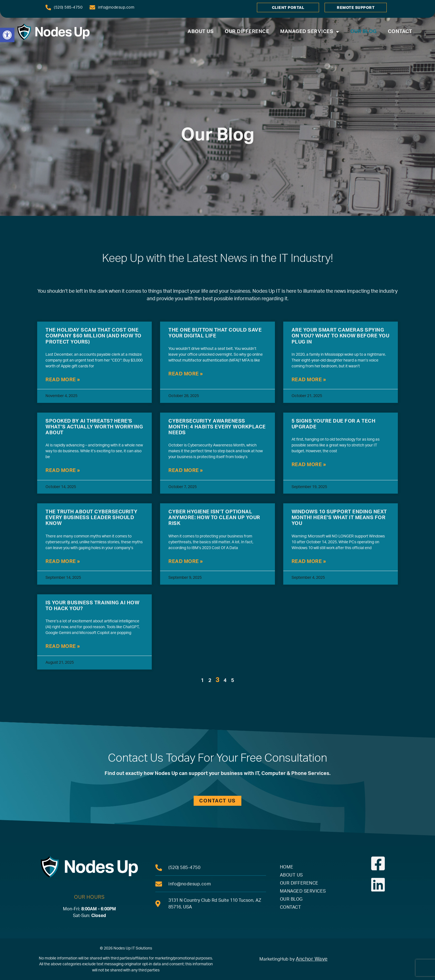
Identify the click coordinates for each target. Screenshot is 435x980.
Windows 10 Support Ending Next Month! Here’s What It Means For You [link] (339, 518)
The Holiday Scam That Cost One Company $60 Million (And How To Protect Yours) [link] (93, 336)
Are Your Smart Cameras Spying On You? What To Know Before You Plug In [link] (341, 336)
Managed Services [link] (310, 32)
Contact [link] (400, 31)
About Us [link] (201, 31)
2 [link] (210, 680)
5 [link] (233, 680)
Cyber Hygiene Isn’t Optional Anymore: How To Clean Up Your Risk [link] (214, 518)
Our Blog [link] (364, 31)
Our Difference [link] (247, 31)
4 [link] (225, 680)
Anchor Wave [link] (312, 959)
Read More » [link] (63, 380)
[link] (7, 35)
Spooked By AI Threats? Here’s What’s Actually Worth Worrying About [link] (94, 427)
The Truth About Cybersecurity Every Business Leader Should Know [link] (92, 518)
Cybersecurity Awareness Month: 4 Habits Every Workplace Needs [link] (217, 427)
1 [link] (203, 680)
